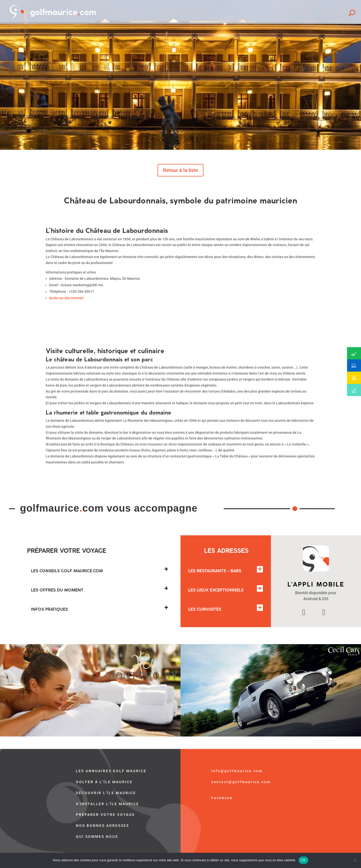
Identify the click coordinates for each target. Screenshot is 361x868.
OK (303, 860)
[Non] (355, 860)
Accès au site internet (66, 298)
